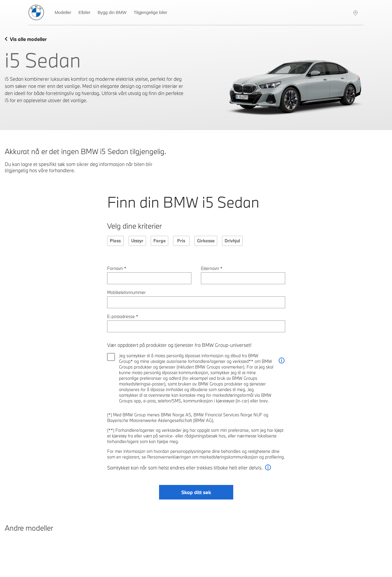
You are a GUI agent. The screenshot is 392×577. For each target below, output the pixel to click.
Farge (160, 241)
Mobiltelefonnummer (126, 292)
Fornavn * (117, 268)
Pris (181, 241)
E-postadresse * (123, 316)
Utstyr (137, 241)
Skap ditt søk (196, 492)
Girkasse (206, 241)
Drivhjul (232, 241)
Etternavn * (212, 268)
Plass (115, 241)
